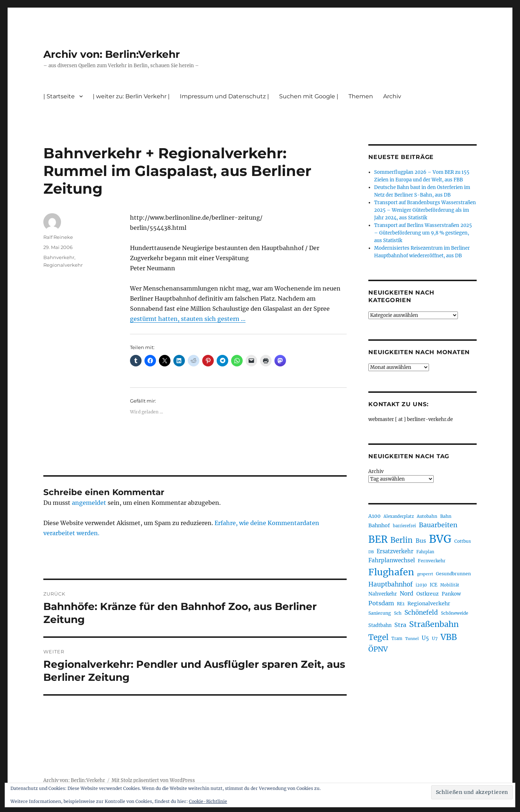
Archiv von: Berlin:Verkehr (112, 54)
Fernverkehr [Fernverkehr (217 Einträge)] (432, 561)
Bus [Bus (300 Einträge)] (421, 541)
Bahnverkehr (59, 257)
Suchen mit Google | (309, 96)
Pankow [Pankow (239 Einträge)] (451, 594)
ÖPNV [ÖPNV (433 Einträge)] (378, 649)
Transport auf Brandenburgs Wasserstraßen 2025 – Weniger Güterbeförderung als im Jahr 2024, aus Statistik (425, 210)
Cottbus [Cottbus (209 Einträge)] (463, 541)
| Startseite (59, 96)
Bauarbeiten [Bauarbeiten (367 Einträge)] (438, 525)
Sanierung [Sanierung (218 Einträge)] (380, 613)
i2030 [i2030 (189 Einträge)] (421, 585)
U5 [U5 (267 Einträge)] (425, 638)
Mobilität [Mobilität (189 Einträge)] (450, 585)
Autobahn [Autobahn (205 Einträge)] (427, 516)
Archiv (392, 96)
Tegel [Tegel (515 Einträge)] (378, 637)
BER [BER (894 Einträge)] (378, 539)
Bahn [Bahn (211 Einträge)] (446, 516)
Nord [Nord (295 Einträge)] (407, 594)
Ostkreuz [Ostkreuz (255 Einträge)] (428, 594)
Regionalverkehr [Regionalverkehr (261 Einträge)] (429, 603)
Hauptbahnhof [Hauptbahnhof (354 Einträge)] (391, 584)
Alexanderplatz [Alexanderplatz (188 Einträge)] (399, 516)
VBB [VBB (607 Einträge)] (449, 637)
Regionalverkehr (63, 265)
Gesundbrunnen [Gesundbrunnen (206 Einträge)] (453, 574)
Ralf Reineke (58, 237)
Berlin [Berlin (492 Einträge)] (402, 540)
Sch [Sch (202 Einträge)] (398, 613)
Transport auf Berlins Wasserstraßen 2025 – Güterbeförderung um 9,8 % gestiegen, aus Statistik (423, 233)
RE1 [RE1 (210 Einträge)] (401, 604)
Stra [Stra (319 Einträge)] (400, 625)
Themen (361, 96)
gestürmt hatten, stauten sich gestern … (188, 319)
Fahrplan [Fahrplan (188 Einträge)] (425, 552)
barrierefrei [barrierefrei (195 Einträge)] (404, 526)
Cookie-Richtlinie (208, 801)
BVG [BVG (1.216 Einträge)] (440, 539)
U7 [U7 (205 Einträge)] (435, 638)
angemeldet (89, 503)
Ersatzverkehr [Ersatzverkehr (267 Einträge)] (395, 551)
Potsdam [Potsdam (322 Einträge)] (381, 603)
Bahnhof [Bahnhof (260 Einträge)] (379, 525)
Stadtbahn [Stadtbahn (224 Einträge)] (380, 625)
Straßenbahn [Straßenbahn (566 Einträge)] (434, 624)
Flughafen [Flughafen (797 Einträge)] (391, 572)
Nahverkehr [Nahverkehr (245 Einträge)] (383, 594)
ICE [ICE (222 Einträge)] (434, 585)
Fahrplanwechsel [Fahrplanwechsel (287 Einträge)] (392, 560)
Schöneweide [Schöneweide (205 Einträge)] (454, 613)
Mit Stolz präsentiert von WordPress (153, 780)
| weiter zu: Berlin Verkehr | (131, 96)
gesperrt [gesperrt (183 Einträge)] (425, 574)
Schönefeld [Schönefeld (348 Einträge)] (421, 613)
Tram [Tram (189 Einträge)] (397, 639)
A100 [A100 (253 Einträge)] (374, 516)
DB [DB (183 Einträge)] (371, 552)
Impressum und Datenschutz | (224, 96)
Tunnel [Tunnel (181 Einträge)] (412, 639)
